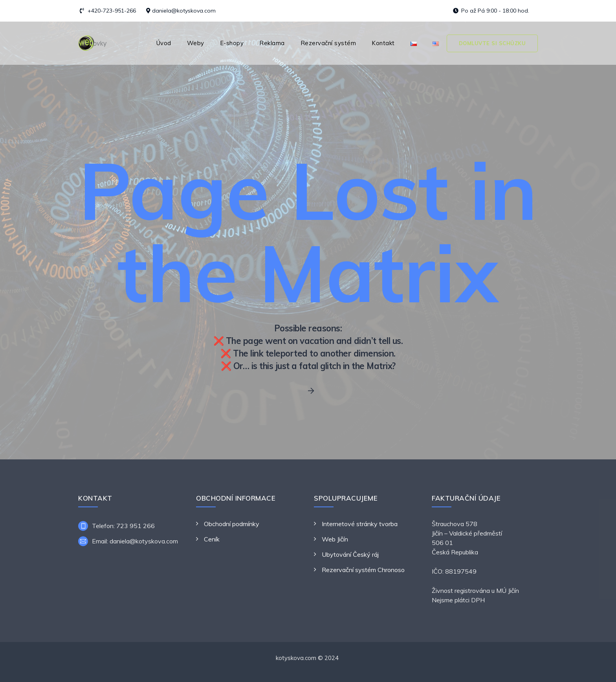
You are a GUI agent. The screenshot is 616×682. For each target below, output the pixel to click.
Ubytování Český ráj (350, 554)
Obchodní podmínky (232, 524)
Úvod (164, 43)
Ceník (212, 539)
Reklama (272, 43)
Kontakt (383, 43)
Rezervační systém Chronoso (363, 570)
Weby (196, 43)
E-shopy (232, 43)
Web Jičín (335, 539)
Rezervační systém (328, 43)
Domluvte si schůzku (492, 43)
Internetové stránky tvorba (360, 524)
